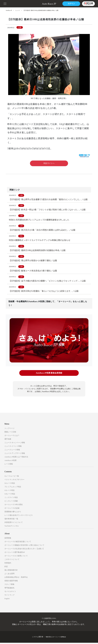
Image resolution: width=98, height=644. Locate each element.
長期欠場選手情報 (11, 582)
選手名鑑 (8, 440)
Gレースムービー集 (12, 477)
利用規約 (8, 564)
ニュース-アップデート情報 (15, 455)
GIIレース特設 (10, 495)
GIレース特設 (10, 492)
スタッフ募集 (9, 586)
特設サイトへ (49, 163)
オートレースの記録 (12, 509)
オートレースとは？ (12, 437)
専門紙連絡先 (9, 589)
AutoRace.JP (9, 10)
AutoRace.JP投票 (10, 462)
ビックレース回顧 (11, 502)
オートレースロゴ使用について (16, 557)
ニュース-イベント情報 (13, 448)
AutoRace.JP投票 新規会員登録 (49, 375)
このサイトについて (12, 561)
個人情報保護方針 (11, 571)
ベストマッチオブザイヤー (14, 481)
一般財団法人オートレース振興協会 (55, 638)
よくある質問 (9, 575)
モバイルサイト (10, 593)
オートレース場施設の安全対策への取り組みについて (24, 546)
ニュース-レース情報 (12, 451)
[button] (5, 3)
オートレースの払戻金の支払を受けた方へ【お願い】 (24, 550)
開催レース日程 (10, 433)
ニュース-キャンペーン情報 (15, 444)
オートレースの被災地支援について (18, 543)
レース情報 (9, 465)
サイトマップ (9, 596)
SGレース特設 (10, 485)
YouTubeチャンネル (12, 527)
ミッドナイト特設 (11, 499)
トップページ (9, 430)
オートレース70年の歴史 (14, 506)
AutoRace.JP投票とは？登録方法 (16, 458)
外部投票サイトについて (14, 524)
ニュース (18, 10)
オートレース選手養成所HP (15, 554)
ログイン (71, 4)
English (7, 600)
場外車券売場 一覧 (11, 520)
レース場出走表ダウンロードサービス (19, 517)
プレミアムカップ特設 (13, 488)
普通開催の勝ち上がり (13, 513)
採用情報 (8, 539)
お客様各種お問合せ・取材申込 (16, 579)
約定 (6, 568)
